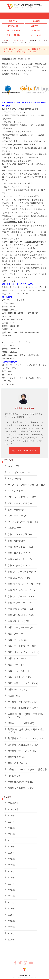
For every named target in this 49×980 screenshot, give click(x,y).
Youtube (31, 963)
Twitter (21, 963)
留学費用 (36, 21)
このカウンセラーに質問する (26, 451)
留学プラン (13, 21)
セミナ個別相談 (13, 35)
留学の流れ (36, 30)
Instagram (27, 963)
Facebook (16, 963)
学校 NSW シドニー (22, 40)
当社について (36, 35)
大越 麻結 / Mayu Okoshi (24, 408)
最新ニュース (11, 40)
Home (4, 40)
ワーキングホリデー (13, 30)
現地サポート (36, 26)
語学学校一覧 (13, 26)
